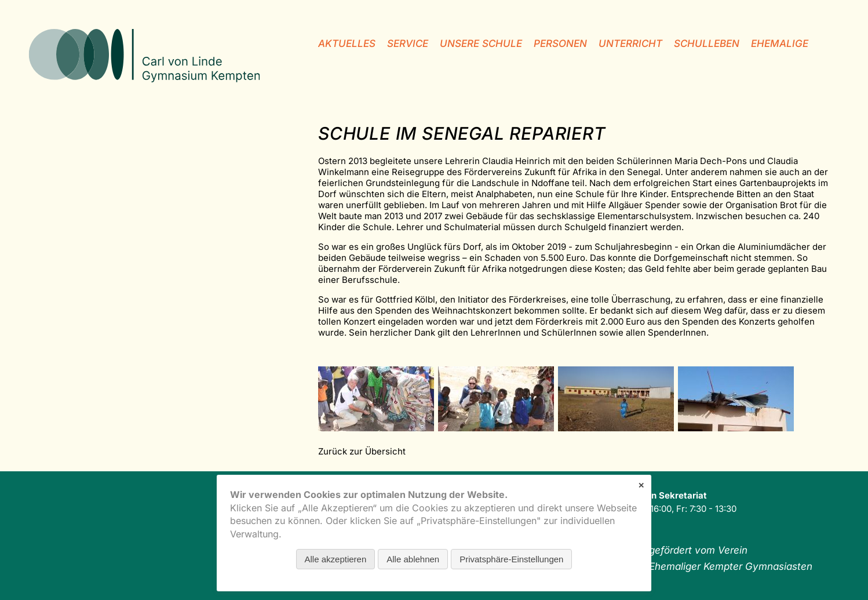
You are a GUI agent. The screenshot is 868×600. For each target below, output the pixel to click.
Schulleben (707, 43)
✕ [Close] (641, 486)
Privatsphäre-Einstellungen (511, 559)
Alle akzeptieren (336, 559)
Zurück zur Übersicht (362, 451)
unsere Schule (481, 43)
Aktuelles (347, 43)
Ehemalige (780, 43)
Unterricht (630, 43)
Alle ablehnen (413, 559)
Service (408, 43)
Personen (560, 43)
